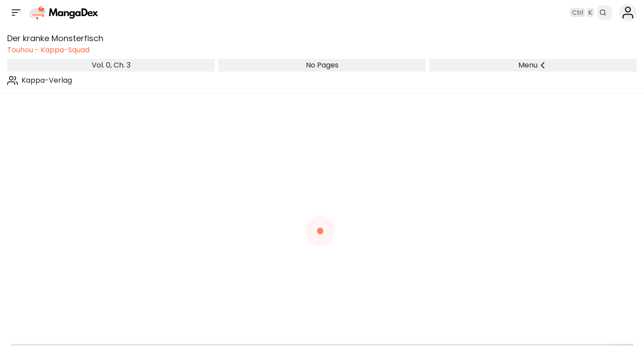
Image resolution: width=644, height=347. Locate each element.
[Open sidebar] (16, 13)
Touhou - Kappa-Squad (48, 50)
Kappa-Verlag (47, 80)
